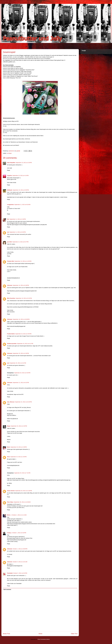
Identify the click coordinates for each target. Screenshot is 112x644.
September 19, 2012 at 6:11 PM (25, 344)
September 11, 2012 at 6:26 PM (18, 232)
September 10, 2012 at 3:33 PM (24, 163)
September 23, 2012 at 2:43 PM (19, 426)
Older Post (74, 634)
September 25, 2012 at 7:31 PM (22, 473)
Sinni (8, 457)
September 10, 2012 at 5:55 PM (21, 190)
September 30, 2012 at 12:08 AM (22, 502)
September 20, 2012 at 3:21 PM (18, 363)
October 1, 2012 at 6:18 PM (19, 533)
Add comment (7, 589)
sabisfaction (11, 151)
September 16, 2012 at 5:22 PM (24, 298)
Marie (9, 447)
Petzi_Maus (10, 502)
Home (40, 634)
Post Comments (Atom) (44, 639)
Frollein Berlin (11, 334)
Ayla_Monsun (11, 402)
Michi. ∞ (9, 515)
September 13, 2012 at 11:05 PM (23, 261)
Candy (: (9, 533)
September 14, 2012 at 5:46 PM (21, 285)
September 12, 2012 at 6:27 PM (20, 242)
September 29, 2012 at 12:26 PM (24, 491)
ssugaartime (10, 205)
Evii (8, 219)
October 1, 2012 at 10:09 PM (20, 549)
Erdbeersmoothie (12, 344)
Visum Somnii (11, 491)
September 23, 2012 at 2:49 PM (19, 447)
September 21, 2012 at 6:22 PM (21, 383)
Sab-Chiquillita (11, 163)
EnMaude (10, 190)
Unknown (10, 285)
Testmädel (10, 573)
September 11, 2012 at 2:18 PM (18, 219)
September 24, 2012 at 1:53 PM (18, 457)
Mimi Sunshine (11, 298)
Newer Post (6, 634)
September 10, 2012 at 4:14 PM (20, 175)
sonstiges (9, 153)
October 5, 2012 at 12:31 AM (20, 562)
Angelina (9, 175)
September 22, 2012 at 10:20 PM (23, 402)
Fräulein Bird (11, 261)
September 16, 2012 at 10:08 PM (21, 319)
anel (8, 363)
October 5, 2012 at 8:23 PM (20, 573)
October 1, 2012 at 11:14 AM (19, 515)
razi (8, 232)
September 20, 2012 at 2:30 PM (21, 353)
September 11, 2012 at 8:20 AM (22, 205)
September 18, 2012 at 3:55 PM (23, 334)
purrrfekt (9, 242)
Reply (9, 170)
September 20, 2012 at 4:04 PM (22, 373)
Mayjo (9, 426)
